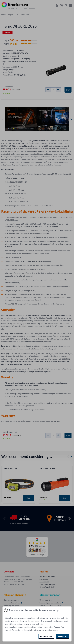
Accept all (63, 636)
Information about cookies (45, 630)
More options (46, 636)
